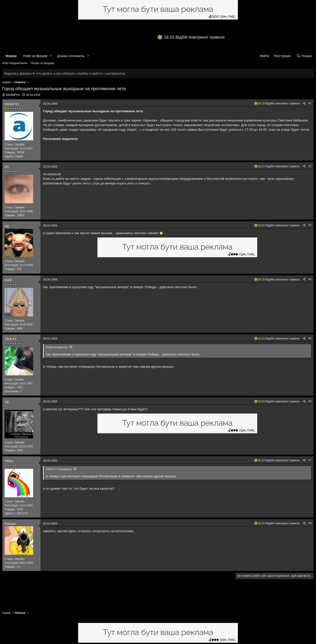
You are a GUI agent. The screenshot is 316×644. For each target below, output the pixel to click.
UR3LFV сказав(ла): (59, 469)
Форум (11, 56)
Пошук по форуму (43, 63)
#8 (310, 523)
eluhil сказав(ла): (57, 347)
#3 (310, 225)
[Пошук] (304, 56)
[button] (51, 56)
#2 (310, 166)
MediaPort (13, 95)
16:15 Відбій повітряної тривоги (194, 37)
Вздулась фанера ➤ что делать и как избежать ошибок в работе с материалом (65, 73)
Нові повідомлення (15, 63)
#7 (310, 460)
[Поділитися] (304, 103)
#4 (310, 279)
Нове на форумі (35, 56)
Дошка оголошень (71, 56)
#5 (310, 338)
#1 (310, 103)
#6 (310, 401)
